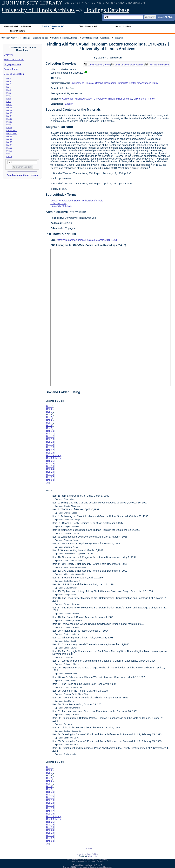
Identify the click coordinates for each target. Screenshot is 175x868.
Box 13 (9, 113)
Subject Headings (123, 26)
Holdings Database (107, 10)
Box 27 (9, 154)
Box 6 (9, 93)
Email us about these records (22, 175)
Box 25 (9, 148)
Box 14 (9, 116)
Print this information (157, 65)
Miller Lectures (124, 99)
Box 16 (9, 122)
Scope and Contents (14, 60)
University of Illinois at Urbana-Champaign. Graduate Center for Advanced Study (114, 83)
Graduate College (41, 38)
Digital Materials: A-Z (88, 26)
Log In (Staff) (87, 849)
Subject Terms (11, 69)
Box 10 (9, 104)
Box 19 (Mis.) (12, 131)
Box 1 (9, 78)
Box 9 (9, 102)
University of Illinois (144, 99)
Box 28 (9, 157)
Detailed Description (14, 74)
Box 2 (9, 81)
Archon (85, 865)
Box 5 (9, 90)
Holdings (26, 38)
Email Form (92, 856)
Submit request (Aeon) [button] (97, 65)
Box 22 (9, 139)
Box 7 (9, 96)
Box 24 (9, 145)
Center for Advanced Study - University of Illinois (89, 99)
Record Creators (18, 31)
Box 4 (9, 87)
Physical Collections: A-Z (53, 26)
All (48, 483)
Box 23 (9, 142)
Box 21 (9, 136)
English (69, 104)
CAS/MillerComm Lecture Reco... (96, 38)
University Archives (10, 38)
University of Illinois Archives (38, 10)
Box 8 (9, 99)
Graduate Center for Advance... (65, 38)
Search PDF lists (166, 17)
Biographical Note (13, 64)
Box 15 (9, 119)
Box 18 (9, 128)
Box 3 (9, 84)
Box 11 (9, 107)
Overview (9, 55)
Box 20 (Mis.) (12, 133)
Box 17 (9, 125)
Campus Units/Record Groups (18, 26)
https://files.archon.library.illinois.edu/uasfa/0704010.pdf (87, 240)
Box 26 (9, 151)
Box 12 (9, 110)
